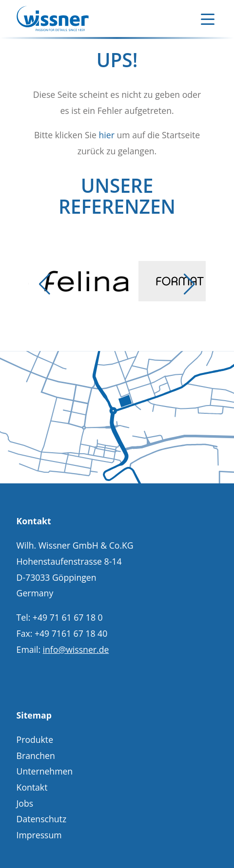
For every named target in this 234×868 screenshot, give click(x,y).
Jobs (25, 803)
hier (106, 135)
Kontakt (32, 787)
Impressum (39, 835)
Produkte (35, 739)
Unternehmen (45, 771)
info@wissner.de (76, 649)
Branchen (36, 756)
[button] (45, 284)
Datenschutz (42, 819)
